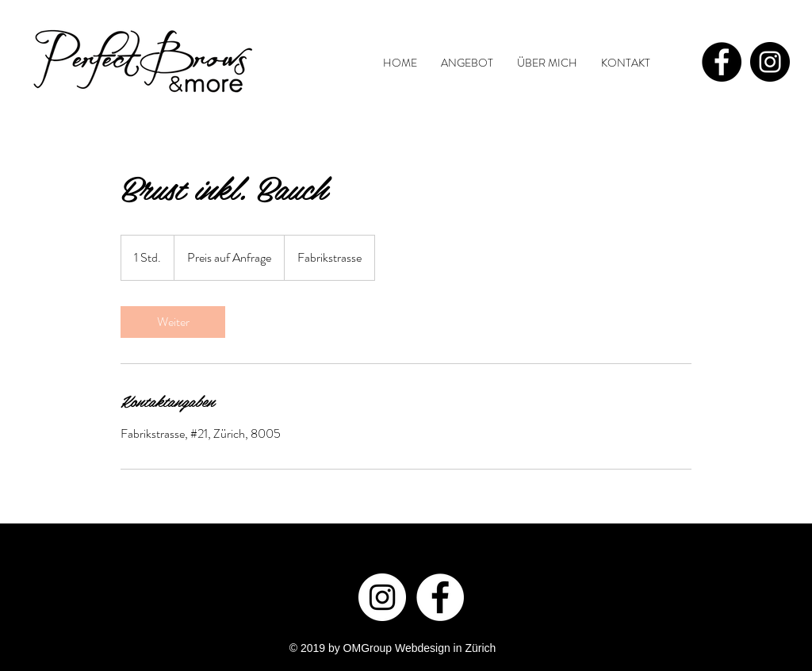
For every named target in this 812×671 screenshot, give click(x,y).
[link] (173, 322)
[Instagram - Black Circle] (770, 62)
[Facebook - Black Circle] (722, 62)
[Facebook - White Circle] (440, 597)
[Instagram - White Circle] (382, 597)
